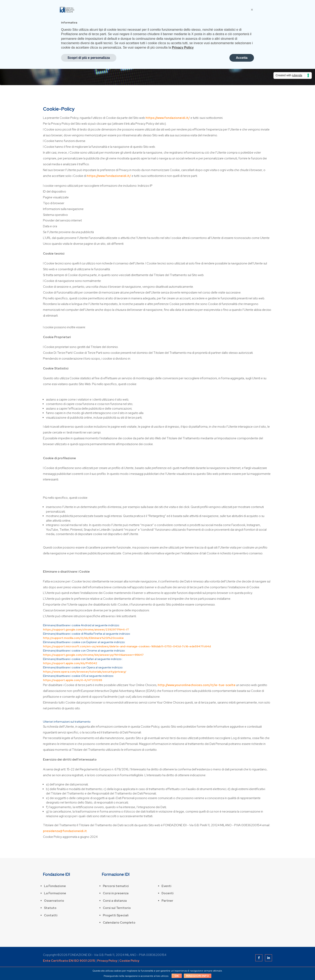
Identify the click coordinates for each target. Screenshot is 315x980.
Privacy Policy (107, 961)
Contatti (51, 915)
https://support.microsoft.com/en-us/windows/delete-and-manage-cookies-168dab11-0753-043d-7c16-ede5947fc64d (127, 646)
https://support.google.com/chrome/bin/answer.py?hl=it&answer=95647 (93, 655)
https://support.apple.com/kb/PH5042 (70, 663)
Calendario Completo (119, 923)
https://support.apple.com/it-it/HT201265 (73, 680)
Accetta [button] (242, 58)
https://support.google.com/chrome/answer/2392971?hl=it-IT (86, 629)
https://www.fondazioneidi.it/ (168, 118)
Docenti (168, 893)
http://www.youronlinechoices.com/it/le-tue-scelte (197, 685)
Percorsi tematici (116, 886)
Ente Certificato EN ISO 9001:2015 (69, 961)
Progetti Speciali (116, 915)
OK (176, 976)
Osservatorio (54, 901)
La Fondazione (55, 886)
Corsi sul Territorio (117, 908)
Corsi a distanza (115, 901)
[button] (252, 10)
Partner (167, 901)
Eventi (166, 886)
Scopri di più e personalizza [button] (89, 58)
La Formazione (55, 893)
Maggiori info (198, 976)
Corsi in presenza (116, 893)
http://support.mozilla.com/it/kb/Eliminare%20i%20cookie (83, 638)
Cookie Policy (129, 961)
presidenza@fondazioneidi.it (65, 831)
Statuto (50, 908)
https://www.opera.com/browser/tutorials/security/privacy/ (85, 672)
